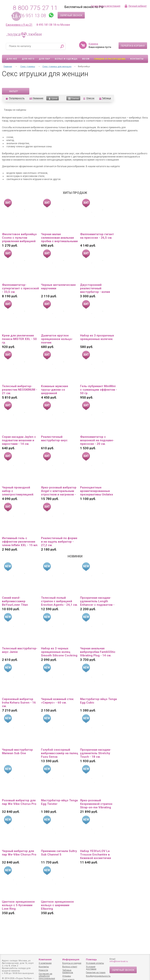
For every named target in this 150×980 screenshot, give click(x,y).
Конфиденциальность (98, 976)
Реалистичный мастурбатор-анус (54, 439)
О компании (45, 963)
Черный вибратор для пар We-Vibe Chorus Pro (19, 853)
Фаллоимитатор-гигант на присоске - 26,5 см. (97, 236)
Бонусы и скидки (72, 963)
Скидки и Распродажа (110, 59)
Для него (28, 59)
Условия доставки (91, 968)
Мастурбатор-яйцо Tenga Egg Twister (59, 802)
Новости (43, 970)
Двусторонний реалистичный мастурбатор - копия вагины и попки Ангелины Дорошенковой (95, 288)
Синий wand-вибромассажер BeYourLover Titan (15, 601)
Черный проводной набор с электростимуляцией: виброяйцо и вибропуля (19, 491)
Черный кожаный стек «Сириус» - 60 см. (57, 701)
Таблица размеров (68, 971)
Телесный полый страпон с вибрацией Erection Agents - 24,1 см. (59, 601)
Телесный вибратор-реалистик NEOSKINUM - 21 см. (20, 390)
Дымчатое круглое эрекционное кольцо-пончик (57, 339)
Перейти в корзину (133, 46)
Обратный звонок (71, 15)
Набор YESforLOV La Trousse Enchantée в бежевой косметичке (96, 855)
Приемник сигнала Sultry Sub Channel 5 (59, 853)
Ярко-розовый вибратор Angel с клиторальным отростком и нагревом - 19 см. (59, 491)
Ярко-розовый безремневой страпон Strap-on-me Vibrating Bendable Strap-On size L (98, 804)
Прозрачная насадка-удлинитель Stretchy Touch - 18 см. (96, 753)
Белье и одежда (66, 59)
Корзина (93, 44)
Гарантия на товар (96, 972)
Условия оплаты (95, 963)
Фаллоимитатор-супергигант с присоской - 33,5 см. (20, 288)
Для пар (45, 59)
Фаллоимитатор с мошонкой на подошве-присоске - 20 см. (97, 440)
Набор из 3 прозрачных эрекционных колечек (97, 337)
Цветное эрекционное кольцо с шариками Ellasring (57, 905)
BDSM (86, 59)
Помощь (91, 959)
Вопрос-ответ (70, 967)
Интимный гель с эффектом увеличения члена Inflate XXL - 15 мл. (20, 542)
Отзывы (67, 976)
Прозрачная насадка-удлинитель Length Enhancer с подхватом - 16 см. (97, 601)
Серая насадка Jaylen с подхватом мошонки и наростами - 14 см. (19, 440)
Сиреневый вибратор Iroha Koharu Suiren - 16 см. (19, 703)
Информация (71, 959)
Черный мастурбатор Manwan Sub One (17, 751)
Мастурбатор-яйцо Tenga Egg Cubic (98, 701)
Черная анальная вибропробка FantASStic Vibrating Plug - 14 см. (98, 652)
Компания (45, 959)
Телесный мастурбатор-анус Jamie (20, 650)
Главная (8, 67)
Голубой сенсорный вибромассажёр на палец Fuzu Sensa (60, 753)
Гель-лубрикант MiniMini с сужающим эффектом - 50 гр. (99, 390)
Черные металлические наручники (58, 287)
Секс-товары (28, 67)
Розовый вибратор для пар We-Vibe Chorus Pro (19, 802)
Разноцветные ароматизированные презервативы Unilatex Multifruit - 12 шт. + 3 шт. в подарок (97, 491)
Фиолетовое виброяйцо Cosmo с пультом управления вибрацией (19, 238)
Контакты (137, 59)
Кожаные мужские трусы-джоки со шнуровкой (55, 390)
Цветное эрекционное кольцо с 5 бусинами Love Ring (18, 905)
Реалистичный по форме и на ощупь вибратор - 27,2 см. (59, 542)
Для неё (12, 59)
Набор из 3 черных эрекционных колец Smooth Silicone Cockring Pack (59, 652)
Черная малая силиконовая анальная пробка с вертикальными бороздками (59, 238)
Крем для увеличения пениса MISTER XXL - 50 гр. (19, 339)
